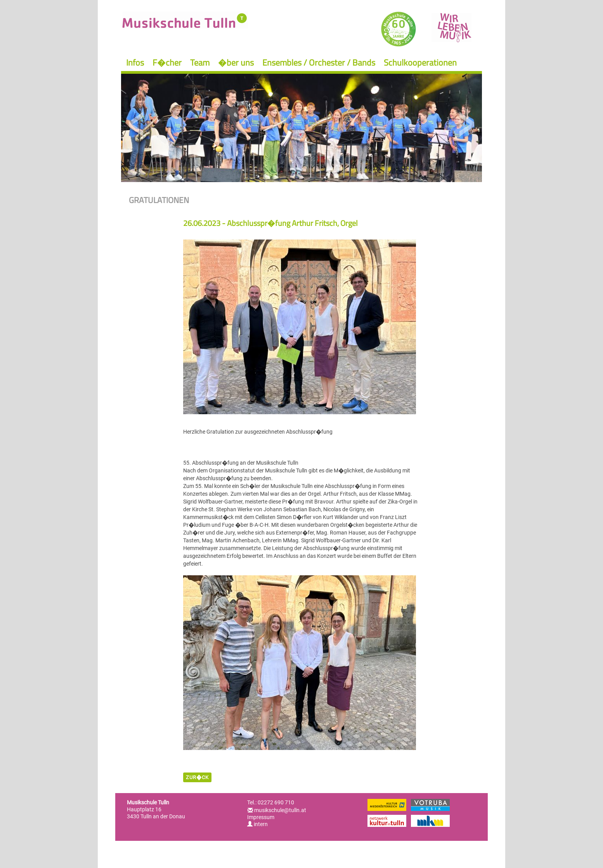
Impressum (261, 817)
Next (467, 124)
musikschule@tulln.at (280, 810)
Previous (136, 124)
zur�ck (197, 777)
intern (257, 824)
